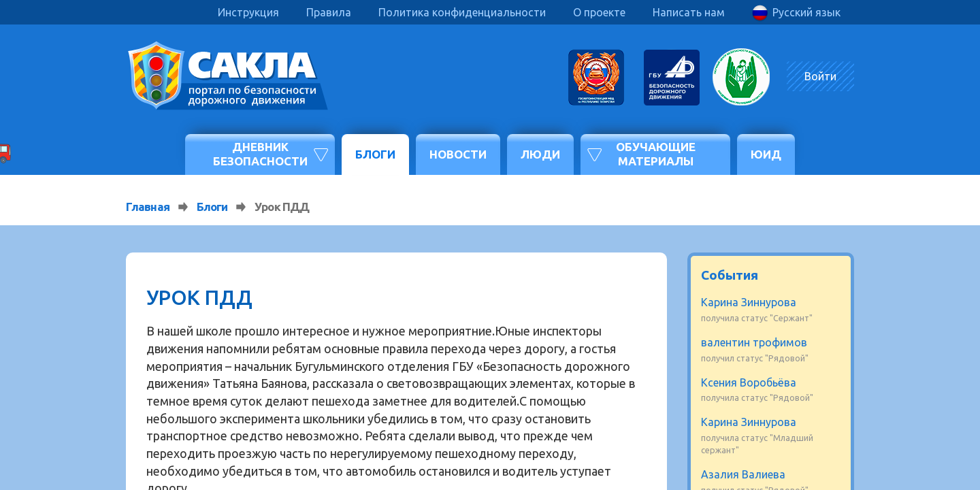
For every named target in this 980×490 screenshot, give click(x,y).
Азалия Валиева (743, 474)
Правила (329, 12)
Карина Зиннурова (749, 302)
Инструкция (248, 12)
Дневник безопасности (260, 153)
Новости (458, 154)
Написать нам (689, 12)
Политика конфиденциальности (462, 12)
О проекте (599, 12)
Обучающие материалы (656, 153)
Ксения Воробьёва (749, 382)
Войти (820, 76)
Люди (540, 154)
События (730, 275)
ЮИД (766, 154)
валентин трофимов (754, 342)
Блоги (375, 154)
